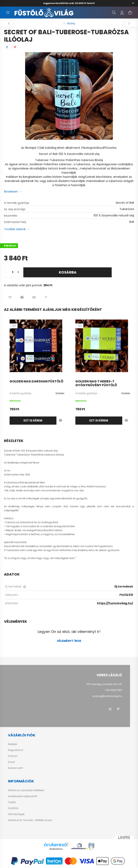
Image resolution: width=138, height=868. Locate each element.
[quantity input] (13, 272)
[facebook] (7, 47)
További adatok (15, 229)
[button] (10, 297)
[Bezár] (133, 3)
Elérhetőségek (16, 814)
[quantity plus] (18, 272)
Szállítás (13, 808)
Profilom (13, 756)
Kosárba (68, 272)
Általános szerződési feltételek (26, 790)
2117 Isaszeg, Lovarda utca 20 (104, 684)
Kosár (11, 762)
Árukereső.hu (56, 849)
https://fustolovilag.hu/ (115, 603)
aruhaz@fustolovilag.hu (107, 696)
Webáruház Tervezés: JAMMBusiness (30, 820)
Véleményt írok (69, 641)
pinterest (118, 709)
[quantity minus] (7, 272)
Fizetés (12, 802)
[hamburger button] (8, 13)
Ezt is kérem (33, 420)
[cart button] (130, 13)
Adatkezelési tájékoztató (23, 796)
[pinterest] (15, 47)
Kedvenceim (16, 768)
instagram (110, 709)
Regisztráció (16, 750)
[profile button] (122, 13)
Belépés (13, 744)
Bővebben (11, 192)
